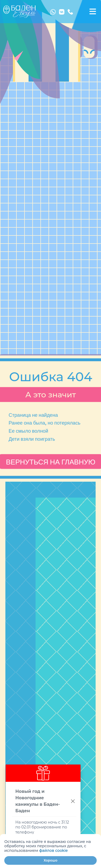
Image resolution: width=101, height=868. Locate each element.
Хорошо (50, 860)
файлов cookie (53, 850)
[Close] (73, 801)
